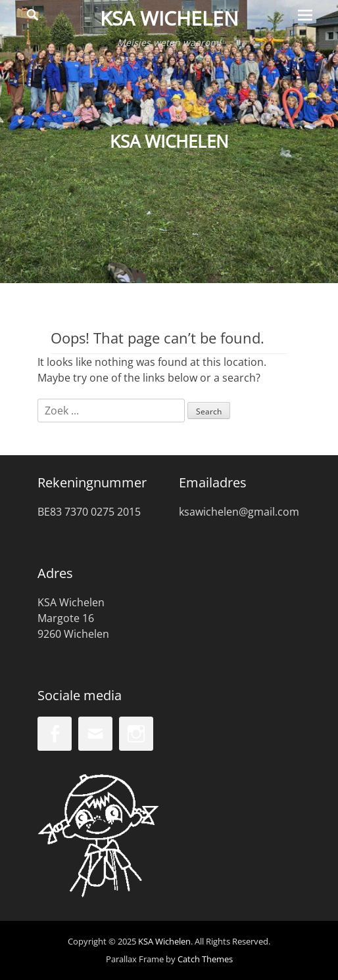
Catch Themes (205, 959)
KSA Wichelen (169, 18)
